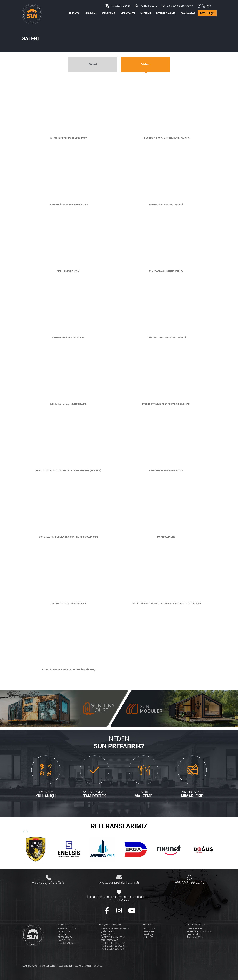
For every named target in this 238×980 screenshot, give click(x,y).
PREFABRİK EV (65, 937)
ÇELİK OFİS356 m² (109, 940)
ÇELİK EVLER (64, 931)
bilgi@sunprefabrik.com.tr (177, 6)
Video (145, 64)
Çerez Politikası (194, 934)
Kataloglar (149, 934)
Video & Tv (149, 937)
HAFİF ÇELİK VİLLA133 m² (113, 937)
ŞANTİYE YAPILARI (67, 943)
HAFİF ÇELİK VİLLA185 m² (113, 943)
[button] (24, 832)
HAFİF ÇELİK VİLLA (67, 929)
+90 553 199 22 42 (146, 6)
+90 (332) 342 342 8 (118, 6)
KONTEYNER (64, 940)
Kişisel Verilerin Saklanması (200, 931)
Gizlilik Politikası (194, 929)
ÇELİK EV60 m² (108, 931)
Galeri (93, 64)
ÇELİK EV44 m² (108, 934)
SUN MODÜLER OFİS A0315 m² (115, 929)
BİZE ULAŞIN (207, 13)
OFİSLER (62, 934)
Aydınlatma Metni (195, 937)
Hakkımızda (149, 929)
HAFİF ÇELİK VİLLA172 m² (113, 949)
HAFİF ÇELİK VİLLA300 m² (113, 946)
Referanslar (149, 931)
